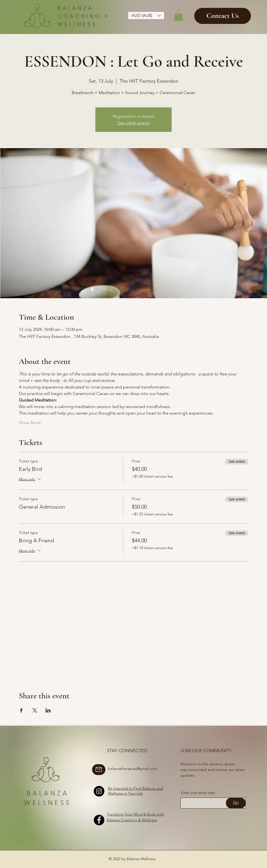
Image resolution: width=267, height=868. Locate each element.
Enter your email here (198, 793)
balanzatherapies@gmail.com (133, 769)
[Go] (236, 803)
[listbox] (146, 15)
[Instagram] (99, 791)
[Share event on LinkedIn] (48, 710)
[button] (146, 15)
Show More (30, 423)
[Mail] (99, 770)
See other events (134, 123)
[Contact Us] (223, 16)
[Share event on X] (35, 710)
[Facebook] (99, 820)
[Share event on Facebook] (21, 710)
